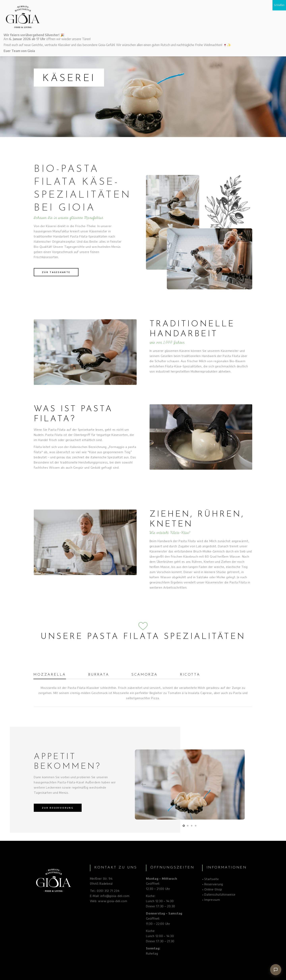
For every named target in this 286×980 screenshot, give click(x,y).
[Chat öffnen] (276, 970)
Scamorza (144, 675)
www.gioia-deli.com (113, 901)
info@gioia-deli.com (115, 896)
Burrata (99, 675)
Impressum (212, 900)
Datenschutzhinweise (220, 894)
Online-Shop (213, 889)
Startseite (212, 879)
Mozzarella (50, 675)
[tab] (55, 675)
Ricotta (190, 675)
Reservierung (214, 884)
